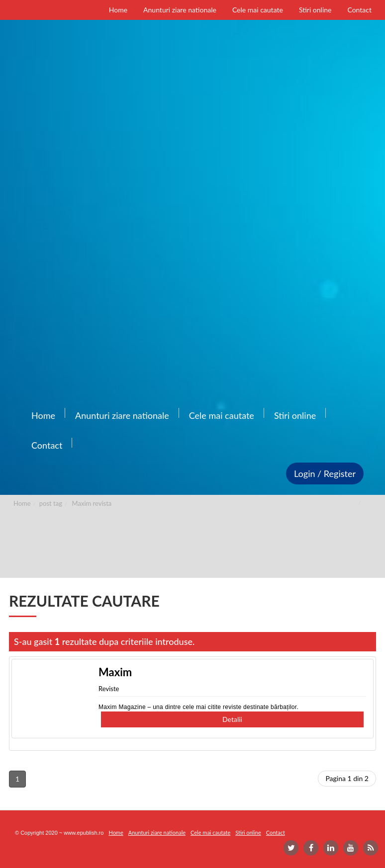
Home (22, 503)
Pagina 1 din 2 (347, 778)
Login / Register (325, 473)
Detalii (232, 719)
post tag (51, 503)
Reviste (109, 689)
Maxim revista (92, 503)
